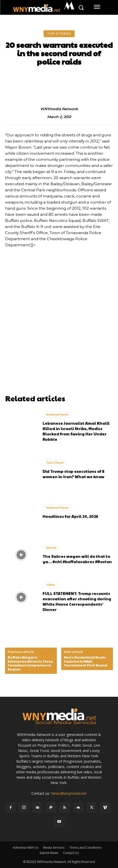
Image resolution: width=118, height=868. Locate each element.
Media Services (54, 848)
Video (50, 585)
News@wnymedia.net (69, 793)
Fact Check (55, 463)
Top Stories (59, 34)
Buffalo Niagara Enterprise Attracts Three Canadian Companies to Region (30, 663)
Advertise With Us (25, 848)
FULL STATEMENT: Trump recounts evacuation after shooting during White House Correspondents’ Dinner (77, 601)
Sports (51, 547)
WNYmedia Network (59, 109)
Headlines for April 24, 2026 (70, 516)
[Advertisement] (59, 333)
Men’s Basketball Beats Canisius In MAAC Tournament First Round (86, 661)
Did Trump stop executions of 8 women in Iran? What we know (74, 474)
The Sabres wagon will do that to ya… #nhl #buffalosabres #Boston (77, 559)
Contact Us (71, 853)
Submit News (49, 853)
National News (57, 414)
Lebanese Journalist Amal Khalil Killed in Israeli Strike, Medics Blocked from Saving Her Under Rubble (76, 431)
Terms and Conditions (85, 848)
